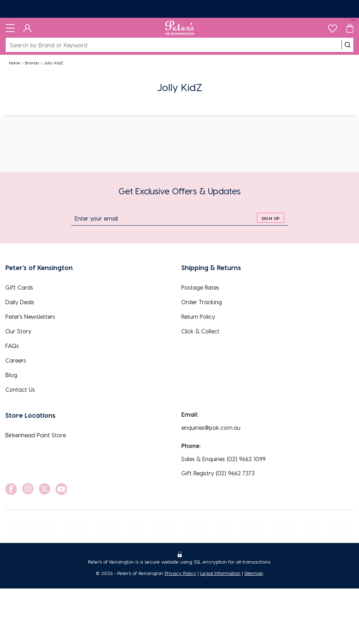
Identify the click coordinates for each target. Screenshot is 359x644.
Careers (16, 360)
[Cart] (350, 28)
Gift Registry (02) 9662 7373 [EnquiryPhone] (218, 473)
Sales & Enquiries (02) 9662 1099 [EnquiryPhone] (223, 459)
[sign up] (270, 218)
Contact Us (20, 389)
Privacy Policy (180, 573)
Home (15, 63)
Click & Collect (200, 331)
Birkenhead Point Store (36, 435)
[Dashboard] (28, 28)
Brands (32, 63)
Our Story (18, 331)
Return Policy (198, 316)
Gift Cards (19, 287)
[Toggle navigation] (10, 28)
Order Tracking (202, 302)
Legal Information (220, 573)
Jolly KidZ (53, 63)
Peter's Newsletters (30, 316)
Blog (11, 375)
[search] (348, 45)
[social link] (11, 489)
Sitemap (253, 573)
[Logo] (180, 28)
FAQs (12, 346)
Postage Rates (200, 287)
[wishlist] (332, 27)
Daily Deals (20, 302)
